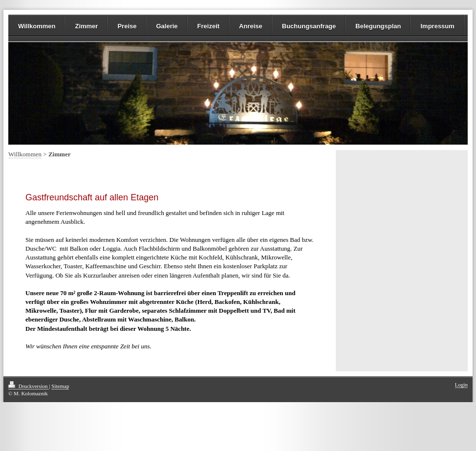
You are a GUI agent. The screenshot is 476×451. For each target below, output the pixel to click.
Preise (127, 26)
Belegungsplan (378, 26)
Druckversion (29, 386)
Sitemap (60, 386)
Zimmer (86, 26)
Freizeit (209, 26)
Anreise (251, 26)
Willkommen (37, 26)
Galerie (167, 26)
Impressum (437, 26)
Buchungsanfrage (309, 26)
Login (461, 385)
